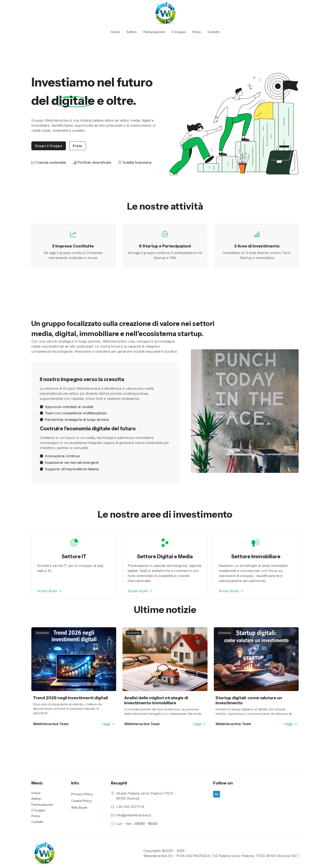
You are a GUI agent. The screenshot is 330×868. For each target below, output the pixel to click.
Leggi (108, 724)
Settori (132, 32)
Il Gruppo (179, 32)
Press (197, 32)
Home (115, 32)
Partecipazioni (154, 32)
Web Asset (79, 808)
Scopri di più (49, 591)
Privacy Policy (82, 794)
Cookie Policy (81, 801)
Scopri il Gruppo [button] (49, 146)
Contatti (214, 32)
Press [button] (78, 146)
